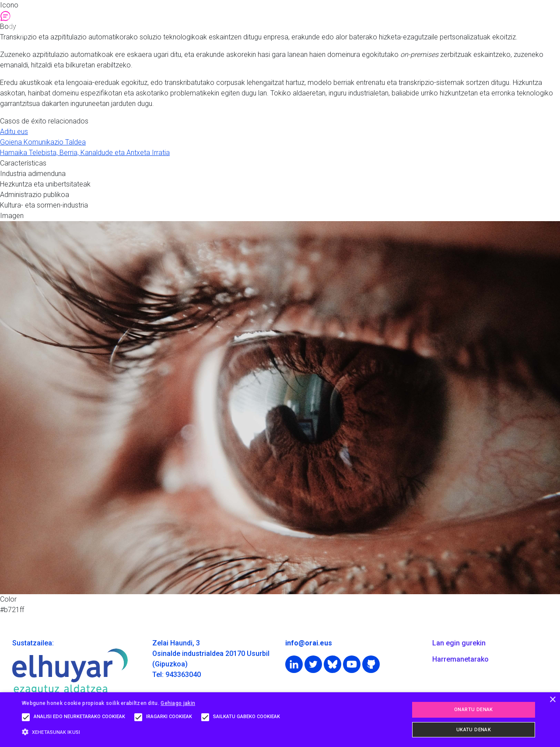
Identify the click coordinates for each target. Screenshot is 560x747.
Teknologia (369, 21)
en (551, 21)
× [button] (552, 700)
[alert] (280, 720)
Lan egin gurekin (459, 643)
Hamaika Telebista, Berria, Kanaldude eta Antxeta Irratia (85, 153)
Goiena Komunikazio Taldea (43, 142)
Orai (250, 21)
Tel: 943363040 (177, 675)
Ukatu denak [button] (474, 730)
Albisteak (487, 21)
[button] (153, 732)
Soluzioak (306, 21)
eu (523, 21)
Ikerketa (430, 21)
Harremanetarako (460, 659)
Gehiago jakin (178, 703)
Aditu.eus (14, 132)
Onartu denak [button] (474, 710)
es (537, 21)
